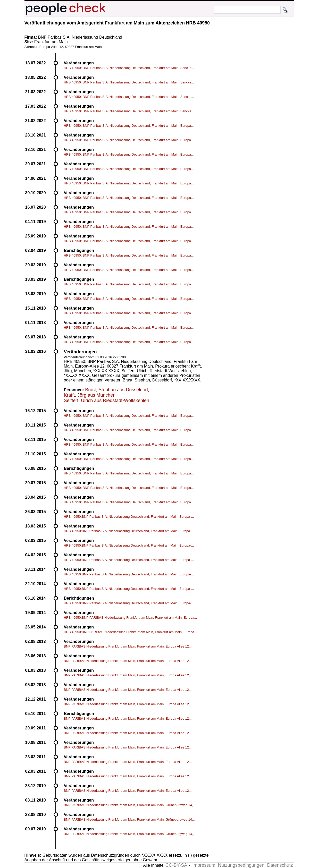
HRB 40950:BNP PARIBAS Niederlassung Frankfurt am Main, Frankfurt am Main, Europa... (131, 618)
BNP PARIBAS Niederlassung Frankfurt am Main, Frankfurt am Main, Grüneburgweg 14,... (130, 805)
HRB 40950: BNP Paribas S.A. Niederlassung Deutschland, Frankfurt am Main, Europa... (129, 126)
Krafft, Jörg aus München (90, 395)
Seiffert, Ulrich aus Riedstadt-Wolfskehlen (107, 401)
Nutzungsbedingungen (241, 865)
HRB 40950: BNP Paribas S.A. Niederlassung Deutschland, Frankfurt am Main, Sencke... (129, 68)
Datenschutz (280, 865)
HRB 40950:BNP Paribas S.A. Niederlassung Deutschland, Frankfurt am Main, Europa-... (129, 517)
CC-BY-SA (176, 865)
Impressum (204, 865)
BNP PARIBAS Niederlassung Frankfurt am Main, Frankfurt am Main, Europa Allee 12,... (128, 646)
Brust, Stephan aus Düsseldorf (116, 390)
